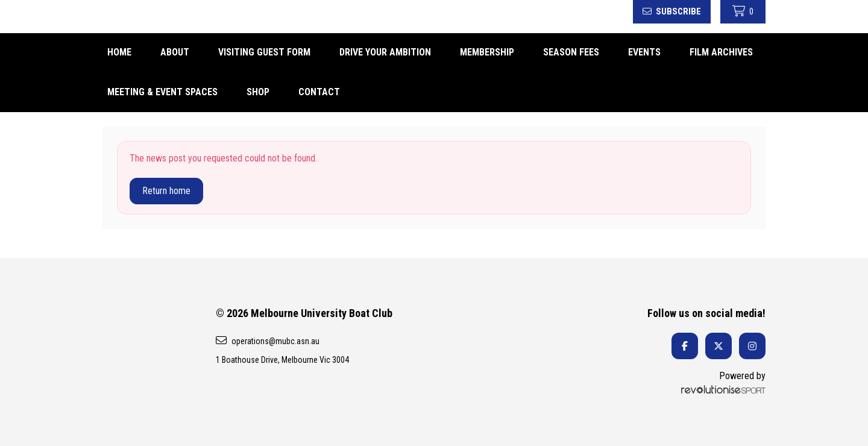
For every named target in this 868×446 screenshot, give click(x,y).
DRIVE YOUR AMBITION (385, 52)
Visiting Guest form (264, 52)
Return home (166, 191)
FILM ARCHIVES (721, 52)
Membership (487, 52)
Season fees (571, 52)
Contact (319, 92)
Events (644, 52)
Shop (258, 92)
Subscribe (672, 11)
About (175, 52)
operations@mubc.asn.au (268, 341)
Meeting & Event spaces (162, 92)
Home (119, 52)
